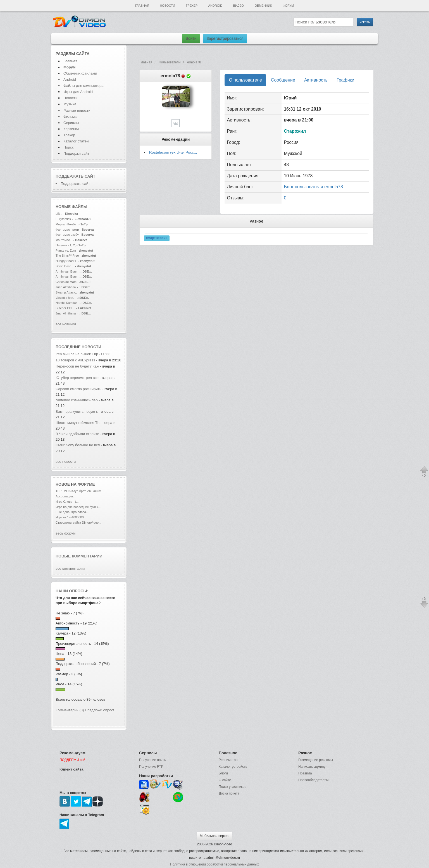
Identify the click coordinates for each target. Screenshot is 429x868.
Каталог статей (76, 141)
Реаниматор (228, 760)
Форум (288, 6)
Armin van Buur (66, 271)
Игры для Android (78, 92)
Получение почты (153, 760)
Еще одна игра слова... (72, 512)
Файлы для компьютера (84, 86)
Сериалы (71, 123)
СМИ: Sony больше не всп (78, 445)
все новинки (66, 324)
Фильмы (70, 117)
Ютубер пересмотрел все (78, 378)
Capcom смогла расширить (78, 389)
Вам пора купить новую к (77, 412)
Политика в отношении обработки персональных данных (214, 864)
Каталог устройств (233, 767)
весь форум (65, 533)
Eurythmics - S (66, 219)
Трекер (192, 6)
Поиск (68, 147)
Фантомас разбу (67, 235)
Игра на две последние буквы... (78, 507)
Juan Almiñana (66, 287)
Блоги (223, 773)
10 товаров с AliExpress (75, 360)
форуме (86, 484)
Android (215, 6)
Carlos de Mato (66, 282)
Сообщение (283, 80)
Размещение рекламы (316, 760)
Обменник (263, 6)
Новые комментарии (79, 556)
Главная (142, 6)
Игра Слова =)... (67, 502)
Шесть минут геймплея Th (78, 423)
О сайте (225, 780)
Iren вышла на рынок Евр (77, 354)
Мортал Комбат (67, 224)
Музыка (70, 104)
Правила (305, 773)
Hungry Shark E (66, 261)
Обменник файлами (80, 73)
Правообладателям (313, 780)
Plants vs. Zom (66, 251)
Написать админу (312, 767)
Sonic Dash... (65, 266)
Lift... (59, 214)
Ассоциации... (65, 496)
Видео (239, 6)
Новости (167, 6)
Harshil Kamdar (66, 303)
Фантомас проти (67, 230)
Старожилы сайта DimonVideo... (78, 523)
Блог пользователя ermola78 (313, 187)
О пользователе (245, 80)
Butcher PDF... (65, 308)
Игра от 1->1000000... (71, 517)
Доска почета (229, 793)
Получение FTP (151, 767)
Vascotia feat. (65, 298)
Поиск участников (233, 787)
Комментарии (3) (70, 710)
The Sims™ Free (67, 256)
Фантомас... (64, 240)
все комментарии (70, 568)
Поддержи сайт (76, 153)
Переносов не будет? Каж (77, 366)
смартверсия (157, 238)
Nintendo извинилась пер (77, 400)
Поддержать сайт (75, 176)
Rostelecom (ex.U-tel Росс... (173, 152)
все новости (66, 462)
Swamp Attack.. (66, 292)
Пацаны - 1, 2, (66, 245)
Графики (345, 80)
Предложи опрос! (99, 710)
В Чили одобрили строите (77, 434)
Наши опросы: (72, 591)
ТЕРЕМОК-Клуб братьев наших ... (80, 491)
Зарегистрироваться (225, 39)
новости (91, 347)
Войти (191, 39)
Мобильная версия (214, 836)
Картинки (71, 129)
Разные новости (77, 110)
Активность (316, 80)
